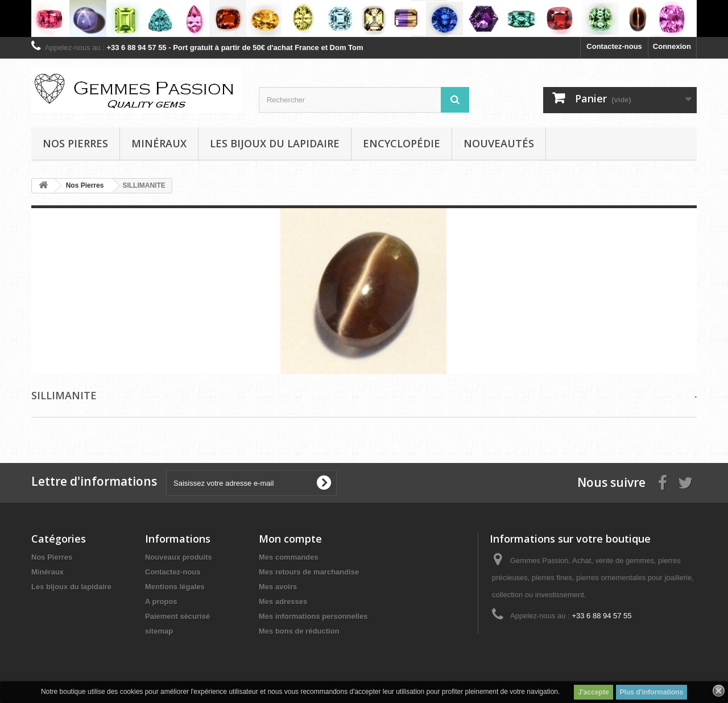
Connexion (672, 46)
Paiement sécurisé (177, 616)
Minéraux (159, 143)
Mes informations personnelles (313, 616)
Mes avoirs (278, 587)
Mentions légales (175, 587)
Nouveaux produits (179, 557)
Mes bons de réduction (299, 631)
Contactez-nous (614, 46)
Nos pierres (75, 143)
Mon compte (290, 539)
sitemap (159, 631)
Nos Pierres (52, 557)
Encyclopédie (402, 143)
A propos (161, 601)
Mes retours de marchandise (309, 572)
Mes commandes (289, 557)
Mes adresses (283, 601)
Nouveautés (499, 143)
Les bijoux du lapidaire (275, 143)
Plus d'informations (652, 692)
